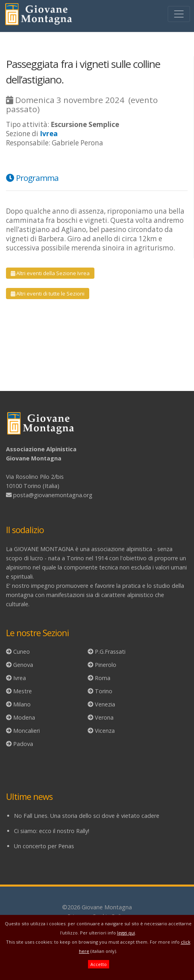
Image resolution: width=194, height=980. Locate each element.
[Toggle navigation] (179, 14)
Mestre (23, 691)
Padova (23, 744)
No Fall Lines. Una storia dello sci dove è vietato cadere (87, 816)
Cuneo (22, 652)
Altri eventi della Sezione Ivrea (50, 273)
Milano (22, 704)
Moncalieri (26, 731)
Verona (104, 717)
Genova (23, 665)
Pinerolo (106, 665)
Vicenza (105, 731)
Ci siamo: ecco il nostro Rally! (52, 831)
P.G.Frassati (110, 652)
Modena (24, 717)
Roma (103, 678)
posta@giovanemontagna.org (53, 495)
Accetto (99, 964)
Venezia (105, 704)
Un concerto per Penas (44, 846)
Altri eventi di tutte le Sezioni (48, 294)
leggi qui (126, 933)
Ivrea (20, 678)
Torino (104, 691)
